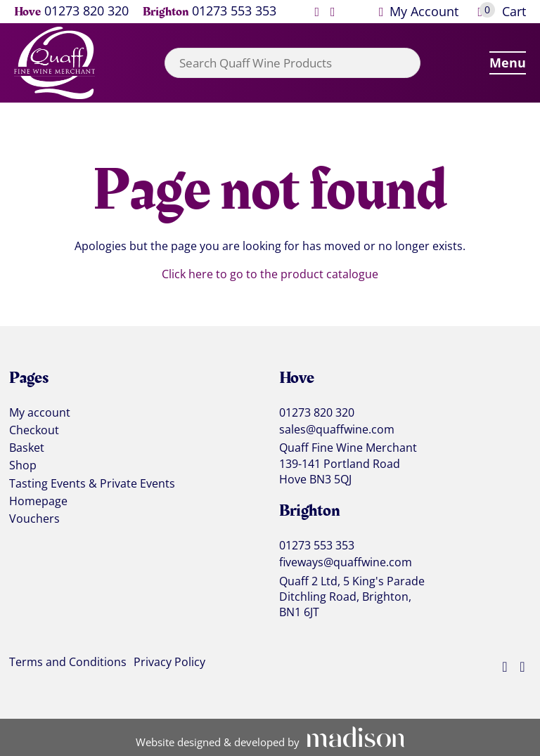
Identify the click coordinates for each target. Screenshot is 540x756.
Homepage (38, 502)
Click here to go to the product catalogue (270, 274)
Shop (23, 466)
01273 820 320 (86, 12)
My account (40, 413)
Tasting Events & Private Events (92, 484)
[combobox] (292, 63)
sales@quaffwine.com (337, 430)
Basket (27, 448)
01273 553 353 (234, 12)
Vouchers (34, 519)
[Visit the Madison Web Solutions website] (270, 738)
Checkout (34, 431)
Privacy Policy (169, 663)
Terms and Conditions (68, 663)
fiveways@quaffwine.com (346, 562)
